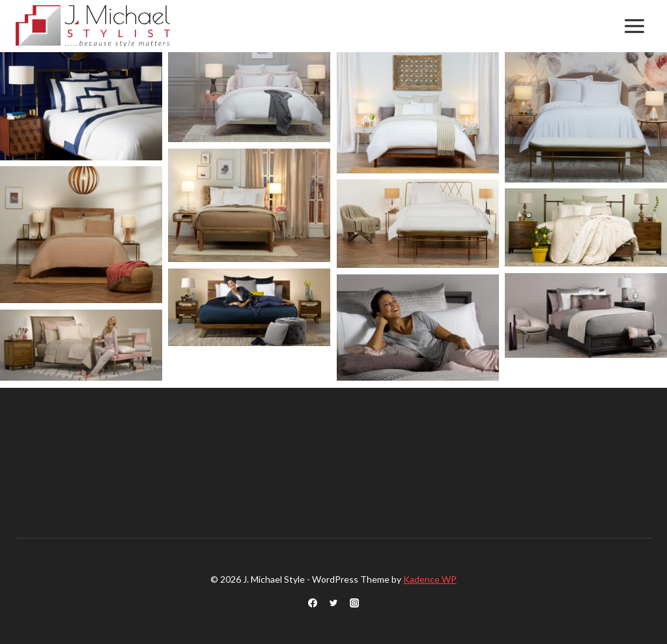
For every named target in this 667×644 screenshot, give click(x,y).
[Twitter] (333, 603)
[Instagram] (354, 603)
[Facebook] (313, 603)
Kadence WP (430, 579)
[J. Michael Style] (93, 26)
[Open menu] (634, 26)
